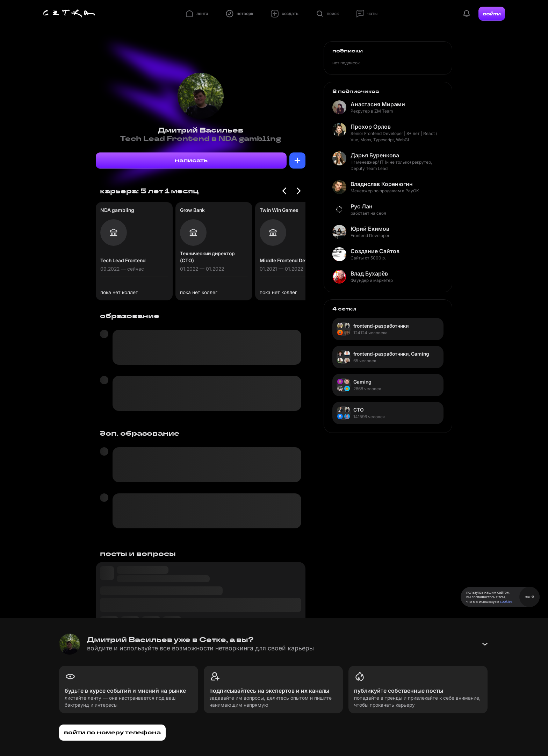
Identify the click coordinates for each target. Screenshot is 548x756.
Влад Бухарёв (369, 273)
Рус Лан (362, 206)
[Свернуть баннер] (485, 644)
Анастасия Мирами (378, 104)
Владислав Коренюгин (382, 184)
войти (492, 14)
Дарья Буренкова (375, 155)
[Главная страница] (69, 14)
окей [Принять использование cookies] (529, 597)
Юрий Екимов (370, 229)
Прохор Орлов (371, 127)
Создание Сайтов (375, 251)
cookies (506, 601)
